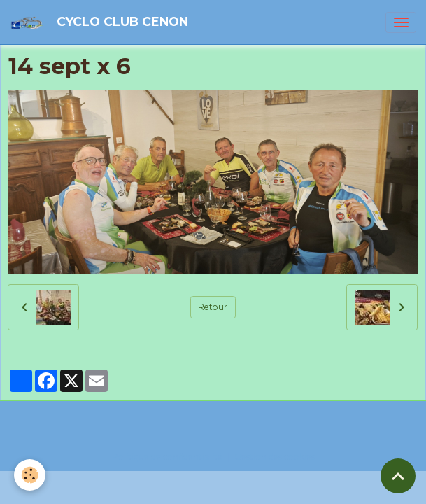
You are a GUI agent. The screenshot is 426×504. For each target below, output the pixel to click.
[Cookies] (30, 475)
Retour (213, 307)
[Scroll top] (398, 476)
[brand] (101, 22)
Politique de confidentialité (167, 457)
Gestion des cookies (275, 457)
